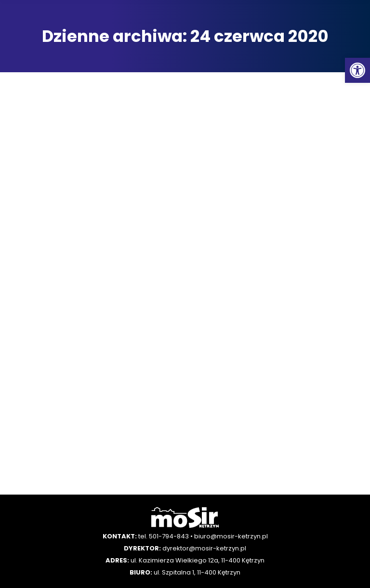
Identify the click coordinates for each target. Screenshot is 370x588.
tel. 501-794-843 (164, 536)
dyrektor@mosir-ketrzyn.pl (204, 548)
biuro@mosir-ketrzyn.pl (231, 536)
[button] (357, 70)
